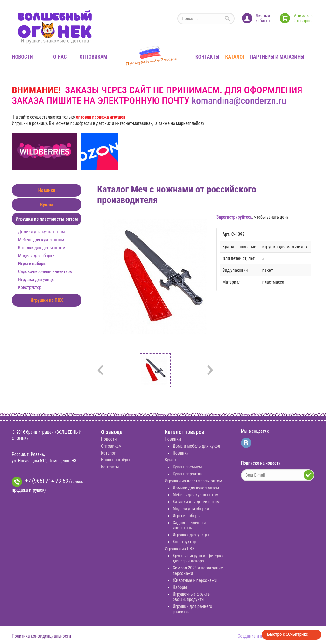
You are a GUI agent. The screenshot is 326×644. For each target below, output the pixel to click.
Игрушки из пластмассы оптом (47, 219)
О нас (60, 57)
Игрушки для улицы (36, 279)
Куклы (47, 205)
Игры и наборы (32, 264)
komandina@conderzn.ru (239, 101)
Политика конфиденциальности (41, 636)
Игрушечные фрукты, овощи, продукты (192, 597)
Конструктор (30, 287)
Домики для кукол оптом (41, 232)
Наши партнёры (116, 460)
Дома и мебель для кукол (196, 446)
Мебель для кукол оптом (41, 240)
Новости (22, 57)
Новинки (47, 190)
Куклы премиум (187, 467)
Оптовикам (93, 57)
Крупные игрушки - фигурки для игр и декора (198, 558)
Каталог (235, 57)
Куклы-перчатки (188, 474)
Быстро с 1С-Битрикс (287, 634)
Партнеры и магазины (277, 57)
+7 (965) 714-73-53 (40, 482)
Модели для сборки (36, 256)
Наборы (180, 587)
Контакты (207, 57)
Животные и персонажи (195, 580)
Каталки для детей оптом (42, 248)
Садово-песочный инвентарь (45, 271)
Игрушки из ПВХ (47, 300)
